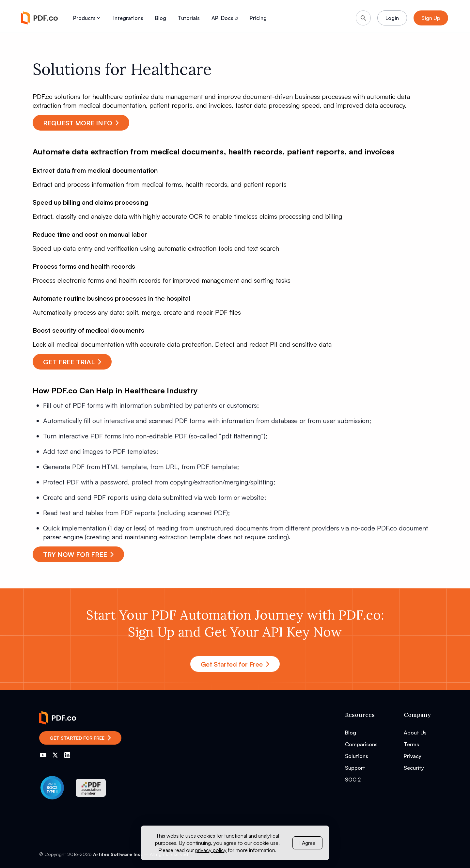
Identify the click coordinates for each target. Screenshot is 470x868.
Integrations (128, 18)
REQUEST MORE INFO (81, 123)
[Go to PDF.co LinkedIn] (67, 755)
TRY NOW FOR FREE (78, 554)
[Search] (363, 18)
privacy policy (211, 850)
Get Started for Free (235, 664)
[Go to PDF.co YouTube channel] (43, 755)
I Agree (307, 843)
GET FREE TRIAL (72, 362)
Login (392, 18)
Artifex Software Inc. (117, 854)
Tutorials (189, 18)
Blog (161, 18)
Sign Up (431, 18)
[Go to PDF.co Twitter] (55, 755)
